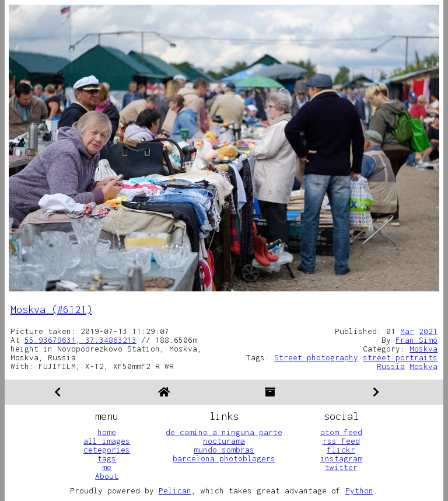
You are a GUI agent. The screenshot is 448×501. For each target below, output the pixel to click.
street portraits (400, 357)
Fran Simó (416, 340)
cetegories (107, 450)
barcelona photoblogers (224, 458)
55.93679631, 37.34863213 (80, 340)
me (107, 467)
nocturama (224, 441)
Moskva (423, 349)
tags (107, 458)
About (107, 476)
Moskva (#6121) (51, 309)
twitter (341, 467)
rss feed (341, 441)
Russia (391, 366)
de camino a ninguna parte (224, 432)
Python (359, 490)
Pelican (175, 490)
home (107, 432)
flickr (341, 450)
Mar (407, 331)
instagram (341, 458)
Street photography (316, 357)
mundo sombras (224, 450)
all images (107, 441)
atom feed (341, 432)
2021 (428, 331)
